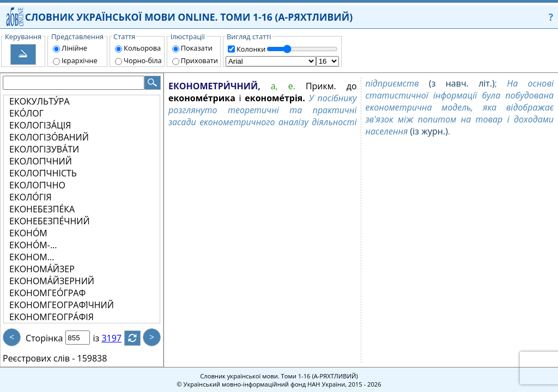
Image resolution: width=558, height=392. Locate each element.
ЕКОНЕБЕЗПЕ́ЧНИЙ (50, 221)
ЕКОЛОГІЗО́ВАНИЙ (49, 137)
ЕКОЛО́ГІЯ (31, 197)
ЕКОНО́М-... (33, 245)
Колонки (251, 49)
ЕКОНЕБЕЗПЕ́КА (42, 209)
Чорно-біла (143, 60)
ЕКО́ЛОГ (26, 113)
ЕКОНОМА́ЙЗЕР (42, 269)
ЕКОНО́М (28, 233)
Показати (197, 48)
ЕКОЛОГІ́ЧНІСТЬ (43, 173)
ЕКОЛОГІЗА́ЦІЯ (40, 125)
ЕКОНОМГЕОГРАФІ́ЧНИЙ (62, 305)
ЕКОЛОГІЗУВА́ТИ (44, 149)
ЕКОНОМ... (32, 257)
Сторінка (44, 338)
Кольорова (142, 48)
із (102, 338)
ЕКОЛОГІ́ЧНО (37, 185)
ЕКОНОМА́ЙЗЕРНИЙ (52, 281)
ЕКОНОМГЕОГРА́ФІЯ (51, 317)
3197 (118, 338)
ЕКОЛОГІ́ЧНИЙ (41, 161)
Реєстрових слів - (39, 358)
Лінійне (74, 48)
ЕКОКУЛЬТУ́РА (40, 101)
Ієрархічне (80, 60)
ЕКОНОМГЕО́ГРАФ (47, 293)
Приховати (199, 60)
